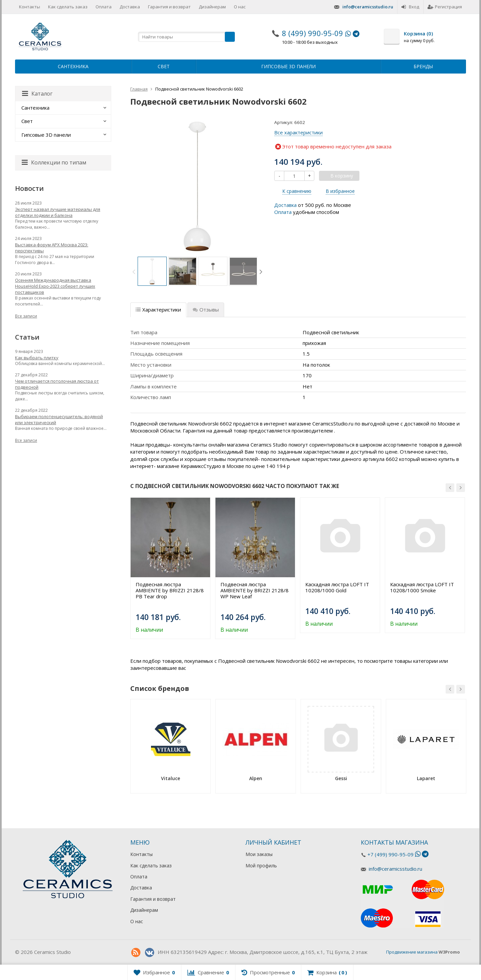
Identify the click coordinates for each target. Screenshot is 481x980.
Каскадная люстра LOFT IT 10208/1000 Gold (337, 587)
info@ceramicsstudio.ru (368, 7)
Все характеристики (298, 132)
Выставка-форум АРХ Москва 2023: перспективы (52, 248)
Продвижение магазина (412, 952)
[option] (152, 271)
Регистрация (445, 7)
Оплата (104, 7)
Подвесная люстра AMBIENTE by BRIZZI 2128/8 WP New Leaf (255, 590)
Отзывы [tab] (206, 310)
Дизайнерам (212, 7)
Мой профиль (261, 866)
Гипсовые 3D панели (288, 66)
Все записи (26, 316)
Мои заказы (259, 854)
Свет (164, 66)
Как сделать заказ (68, 7)
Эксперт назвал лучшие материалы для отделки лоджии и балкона (58, 212)
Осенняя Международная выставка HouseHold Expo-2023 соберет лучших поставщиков (55, 286)
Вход (410, 7)
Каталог (37, 94)
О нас (240, 7)
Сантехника (73, 66)
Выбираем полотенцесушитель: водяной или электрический (59, 419)
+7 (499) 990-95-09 (390, 854)
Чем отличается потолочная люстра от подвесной (57, 384)
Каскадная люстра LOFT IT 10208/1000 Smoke (422, 587)
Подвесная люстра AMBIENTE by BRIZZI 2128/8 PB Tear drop (170, 590)
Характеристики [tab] (158, 310)
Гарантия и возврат (169, 7)
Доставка (130, 7)
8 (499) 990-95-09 (312, 33)
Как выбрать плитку (37, 358)
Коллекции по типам (54, 162)
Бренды (423, 66)
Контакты (30, 7)
